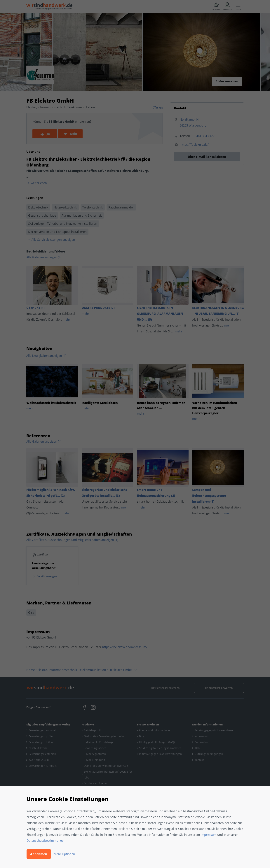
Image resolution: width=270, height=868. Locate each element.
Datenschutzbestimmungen (46, 841)
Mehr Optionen (64, 854)
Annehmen (39, 854)
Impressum (209, 835)
